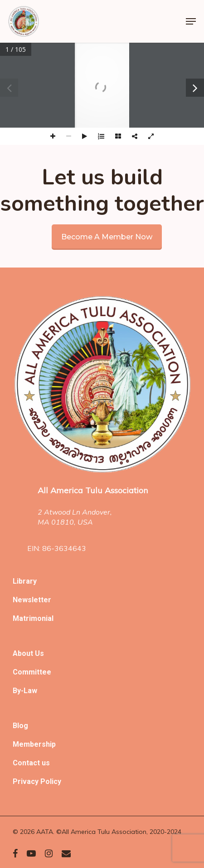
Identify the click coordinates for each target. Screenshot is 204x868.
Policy (51, 781)
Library (25, 581)
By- (18, 691)
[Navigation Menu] (191, 21)
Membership (34, 744)
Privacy (27, 781)
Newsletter (32, 600)
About (24, 653)
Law (30, 691)
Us (39, 653)
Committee (32, 672)
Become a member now (107, 237)
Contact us (31, 763)
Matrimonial (33, 618)
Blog (20, 726)
